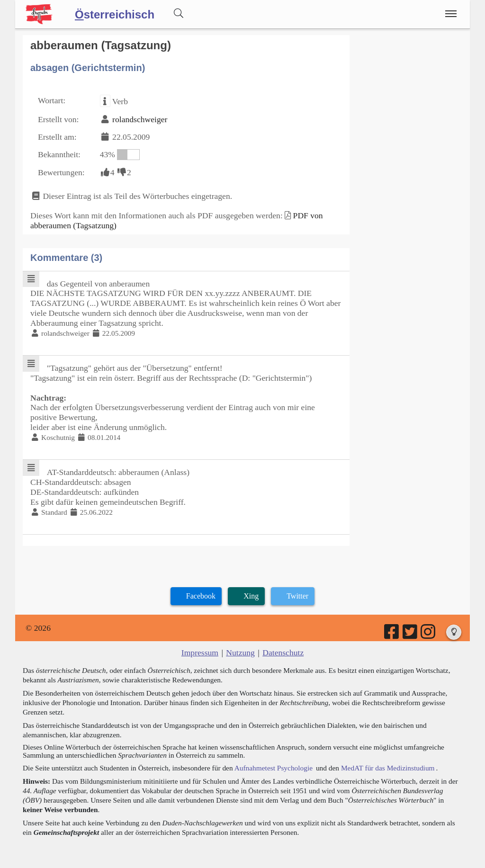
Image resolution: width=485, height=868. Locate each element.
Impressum (200, 653)
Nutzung (240, 653)
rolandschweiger (140, 119)
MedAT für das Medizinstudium (388, 768)
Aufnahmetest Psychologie (274, 768)
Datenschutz (283, 653)
